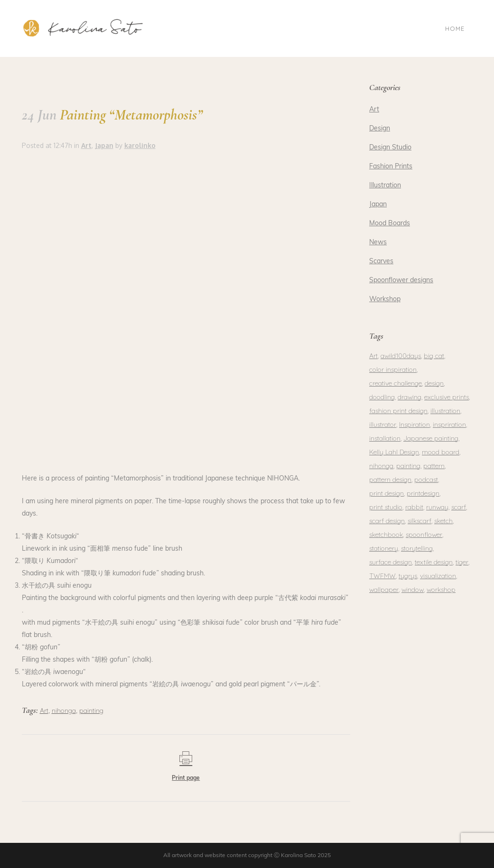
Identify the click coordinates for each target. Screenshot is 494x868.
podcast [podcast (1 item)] (426, 480)
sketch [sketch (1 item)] (443, 521)
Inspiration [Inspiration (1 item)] (415, 425)
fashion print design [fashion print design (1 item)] (398, 411)
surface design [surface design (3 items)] (391, 562)
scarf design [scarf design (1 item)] (387, 521)
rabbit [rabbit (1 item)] (414, 507)
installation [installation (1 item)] (385, 438)
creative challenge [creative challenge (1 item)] (396, 383)
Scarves (381, 262)
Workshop (385, 300)
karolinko (140, 145)
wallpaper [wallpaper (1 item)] (384, 590)
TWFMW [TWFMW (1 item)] (382, 576)
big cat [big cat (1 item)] (434, 356)
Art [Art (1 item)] (373, 356)
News (378, 243)
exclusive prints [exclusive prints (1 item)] (447, 397)
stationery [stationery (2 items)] (384, 548)
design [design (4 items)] (434, 383)
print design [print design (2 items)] (387, 493)
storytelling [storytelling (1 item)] (417, 548)
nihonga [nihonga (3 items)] (381, 466)
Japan (104, 145)
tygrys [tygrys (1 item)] (408, 576)
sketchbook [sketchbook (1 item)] (386, 535)
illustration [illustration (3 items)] (445, 411)
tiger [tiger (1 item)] (462, 562)
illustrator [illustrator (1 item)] (383, 425)
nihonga (64, 711)
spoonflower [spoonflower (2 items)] (424, 535)
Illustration (385, 186)
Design (380, 129)
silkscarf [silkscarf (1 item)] (419, 521)
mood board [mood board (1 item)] (441, 452)
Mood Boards (390, 224)
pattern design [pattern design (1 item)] (390, 480)
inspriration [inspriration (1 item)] (449, 425)
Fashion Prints (391, 167)
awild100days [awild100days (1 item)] (401, 356)
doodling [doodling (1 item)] (382, 397)
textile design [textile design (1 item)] (434, 562)
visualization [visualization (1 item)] (438, 576)
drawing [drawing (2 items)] (410, 397)
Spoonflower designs (401, 281)
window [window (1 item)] (413, 590)
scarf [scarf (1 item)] (459, 507)
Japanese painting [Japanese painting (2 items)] (431, 438)
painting (91, 711)
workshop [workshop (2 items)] (441, 590)
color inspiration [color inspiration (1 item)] (393, 369)
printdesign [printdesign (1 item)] (423, 493)
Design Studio (390, 148)
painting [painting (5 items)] (408, 466)
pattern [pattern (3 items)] (434, 466)
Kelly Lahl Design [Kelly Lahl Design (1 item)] (394, 452)
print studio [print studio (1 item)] (386, 507)
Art (86, 145)
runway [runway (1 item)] (437, 507)
